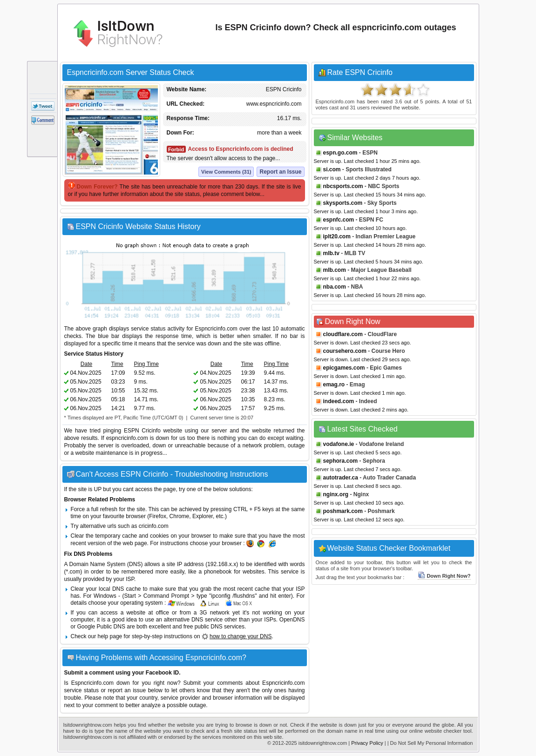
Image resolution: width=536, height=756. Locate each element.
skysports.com (343, 203)
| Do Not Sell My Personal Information (430, 743)
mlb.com (335, 270)
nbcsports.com (343, 186)
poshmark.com (343, 511)
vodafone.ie (339, 444)
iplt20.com (337, 236)
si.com (332, 169)
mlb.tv (331, 253)
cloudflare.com (343, 334)
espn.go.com (340, 153)
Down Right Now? (444, 576)
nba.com (335, 287)
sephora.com (341, 461)
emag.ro (334, 385)
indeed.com (339, 401)
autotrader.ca (341, 478)
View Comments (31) (226, 172)
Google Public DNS (101, 627)
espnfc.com (339, 220)
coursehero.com (345, 351)
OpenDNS (292, 620)
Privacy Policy (367, 743)
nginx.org (336, 494)
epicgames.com (344, 368)
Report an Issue (280, 172)
